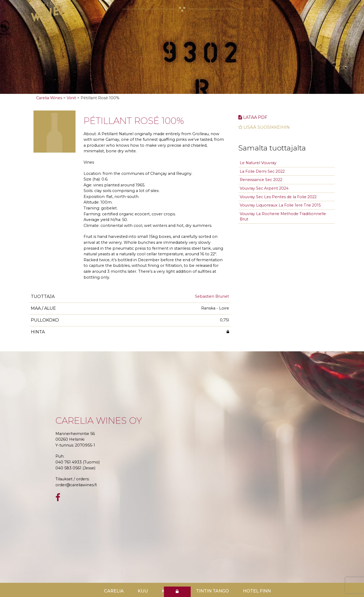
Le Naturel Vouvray (258, 163)
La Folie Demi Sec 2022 (262, 171)
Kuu (143, 591)
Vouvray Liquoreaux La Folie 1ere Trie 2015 (280, 205)
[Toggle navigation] (324, 9)
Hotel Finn (257, 591)
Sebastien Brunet (212, 296)
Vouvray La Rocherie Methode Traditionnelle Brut (283, 217)
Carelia (114, 591)
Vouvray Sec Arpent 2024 (264, 188)
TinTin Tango (213, 591)
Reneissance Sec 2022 (261, 180)
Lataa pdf (253, 117)
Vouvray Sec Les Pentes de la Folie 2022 (278, 197)
